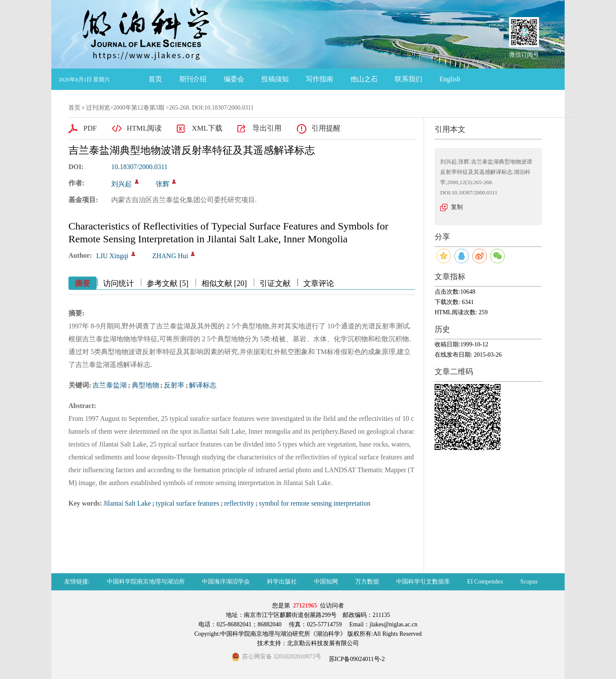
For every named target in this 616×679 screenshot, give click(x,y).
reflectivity (239, 503)
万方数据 (367, 582)
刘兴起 (121, 184)
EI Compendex (485, 582)
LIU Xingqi (112, 256)
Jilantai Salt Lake (127, 503)
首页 (155, 79)
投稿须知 (275, 79)
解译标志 (203, 385)
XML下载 (207, 128)
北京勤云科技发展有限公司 (323, 643)
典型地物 (145, 385)
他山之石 (364, 79)
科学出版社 (282, 582)
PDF (90, 128)
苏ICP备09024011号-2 (356, 659)
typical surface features (187, 503)
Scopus (529, 582)
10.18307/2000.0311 (139, 167)
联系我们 (409, 79)
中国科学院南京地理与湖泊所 (146, 582)
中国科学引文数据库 (423, 582)
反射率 (174, 385)
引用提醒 (326, 128)
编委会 (234, 79)
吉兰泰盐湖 (110, 385)
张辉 (163, 184)
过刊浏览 (98, 108)
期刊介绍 (193, 79)
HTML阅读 (144, 128)
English (450, 79)
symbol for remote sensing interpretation (314, 503)
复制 (457, 207)
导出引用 (267, 128)
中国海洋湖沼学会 (226, 582)
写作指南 (320, 79)
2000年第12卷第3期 (139, 108)
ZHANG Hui (170, 256)
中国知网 (326, 582)
